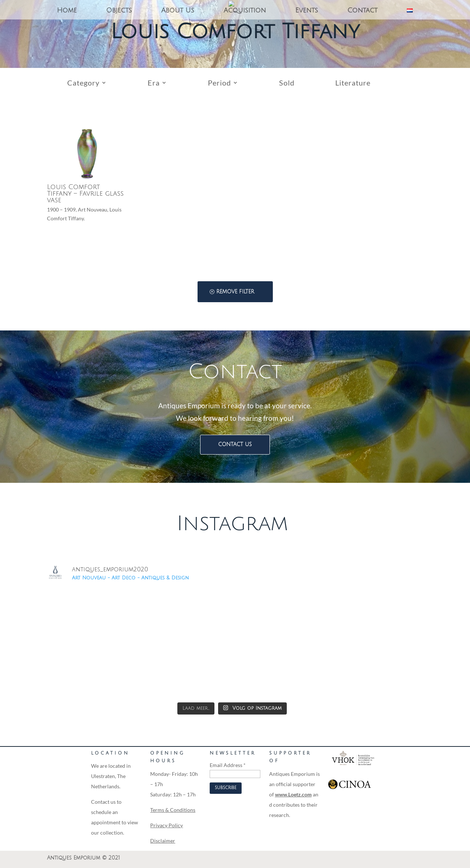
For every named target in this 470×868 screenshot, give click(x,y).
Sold (287, 84)
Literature (353, 84)
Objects (119, 11)
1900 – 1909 (61, 209)
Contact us (235, 444)
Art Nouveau (93, 209)
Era (154, 84)
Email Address (228, 765)
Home (67, 11)
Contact (362, 11)
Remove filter (235, 292)
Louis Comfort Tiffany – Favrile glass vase (85, 194)
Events (307, 11)
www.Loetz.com (293, 794)
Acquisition (245, 11)
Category (83, 84)
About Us (178, 11)
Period (219, 84)
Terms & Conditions (173, 810)
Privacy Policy (167, 825)
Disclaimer (163, 841)
